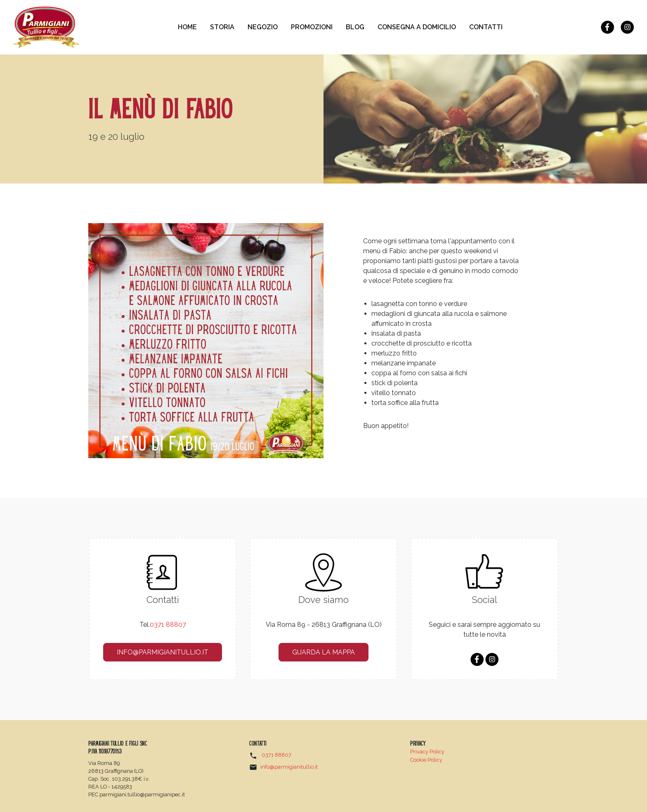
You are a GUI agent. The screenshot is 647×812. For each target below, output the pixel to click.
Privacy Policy (427, 752)
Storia (222, 27)
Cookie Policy (426, 760)
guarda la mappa (323, 652)
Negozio (263, 27)
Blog (355, 27)
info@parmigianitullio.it (163, 652)
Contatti (486, 27)
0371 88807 (168, 625)
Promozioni (312, 27)
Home (191, 26)
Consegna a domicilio (417, 27)
